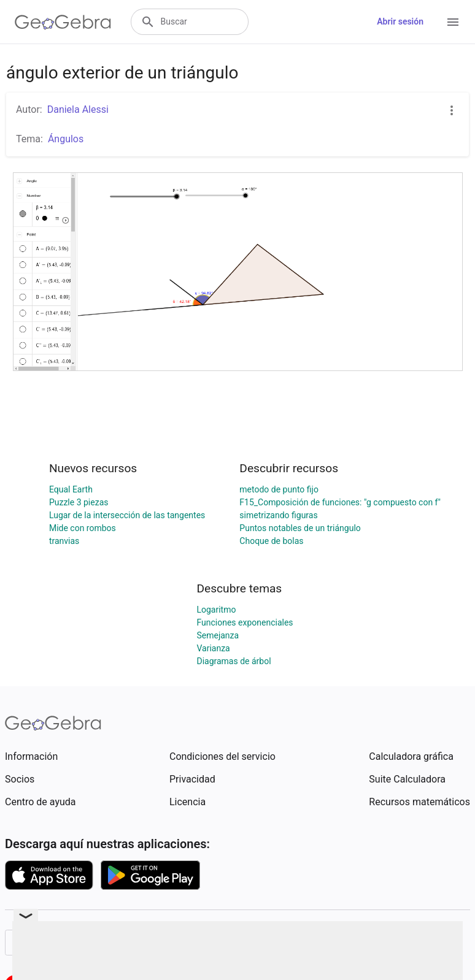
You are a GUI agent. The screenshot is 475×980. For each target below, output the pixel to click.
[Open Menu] (453, 22)
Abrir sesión (400, 21)
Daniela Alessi (78, 109)
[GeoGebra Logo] (63, 22)
